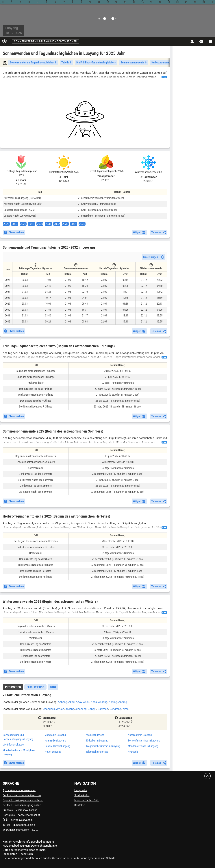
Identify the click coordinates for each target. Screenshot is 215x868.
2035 (82, 224)
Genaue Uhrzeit (57, 746)
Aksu (71, 702)
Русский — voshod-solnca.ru (19, 790)
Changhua (49, 709)
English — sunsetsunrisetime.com (22, 795)
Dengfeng (115, 709)
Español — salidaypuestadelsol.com (23, 800)
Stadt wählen (82, 795)
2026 (6, 224)
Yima (125, 709)
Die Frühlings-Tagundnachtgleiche (96, 63)
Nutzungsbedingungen (16, 846)
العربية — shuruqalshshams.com (21, 830)
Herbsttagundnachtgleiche (167, 63)
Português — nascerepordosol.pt (21, 815)
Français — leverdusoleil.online (20, 810)
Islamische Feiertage (97, 752)
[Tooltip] (36, 265)
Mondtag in (55, 735)
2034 (74, 224)
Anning (113, 702)
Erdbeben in (97, 741)
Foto (53, 687)
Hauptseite (81, 790)
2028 (23, 224)
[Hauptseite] (4, 41)
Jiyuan (60, 709)
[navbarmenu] (210, 41)
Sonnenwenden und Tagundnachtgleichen (46, 41)
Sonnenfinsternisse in (144, 741)
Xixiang (70, 709)
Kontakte (80, 805)
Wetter (53, 752)
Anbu (86, 702)
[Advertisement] (85, 120)
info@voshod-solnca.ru (40, 842)
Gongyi (92, 709)
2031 (48, 224)
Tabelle (66, 63)
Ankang (103, 702)
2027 (15, 224)
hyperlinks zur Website (102, 858)
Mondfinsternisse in (143, 746)
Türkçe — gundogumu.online (19, 825)
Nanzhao (103, 709)
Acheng (62, 702)
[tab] (13, 687)
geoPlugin (27, 854)
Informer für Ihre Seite (87, 800)
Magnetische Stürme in (103, 746)
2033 (65, 224)
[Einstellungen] (201, 41)
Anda (94, 702)
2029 (31, 224)
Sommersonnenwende (134, 63)
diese (32, 850)
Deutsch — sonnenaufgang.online (22, 805)
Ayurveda (133, 752)
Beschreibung (35, 687)
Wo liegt (95, 735)
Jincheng (81, 709)
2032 (57, 224)
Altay (79, 702)
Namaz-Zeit (55, 741)
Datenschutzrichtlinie (44, 846)
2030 (40, 224)
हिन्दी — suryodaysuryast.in (18, 820)
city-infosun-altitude (13, 745)
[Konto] (192, 41)
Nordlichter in (140, 735)
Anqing (123, 702)
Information (13, 687)
